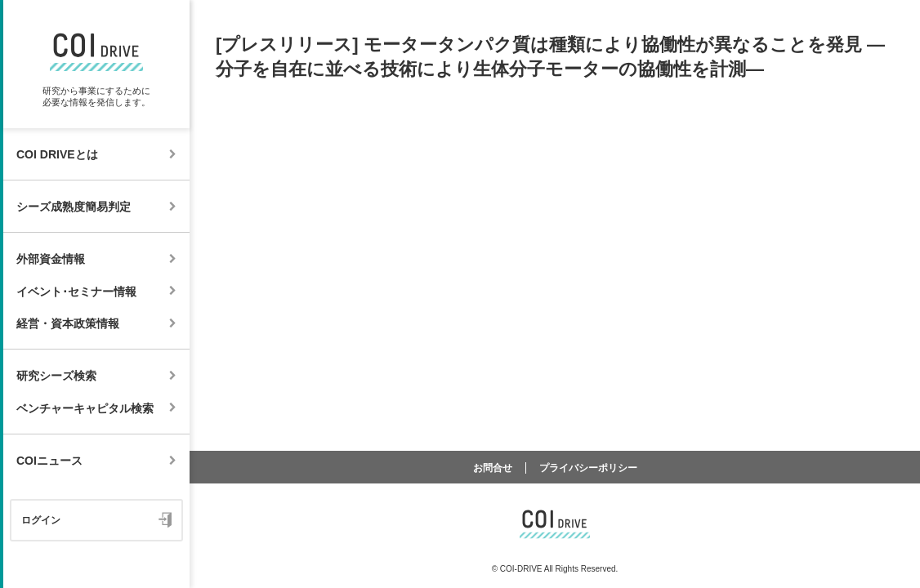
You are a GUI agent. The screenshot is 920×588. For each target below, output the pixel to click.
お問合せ (493, 468)
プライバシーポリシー (588, 468)
